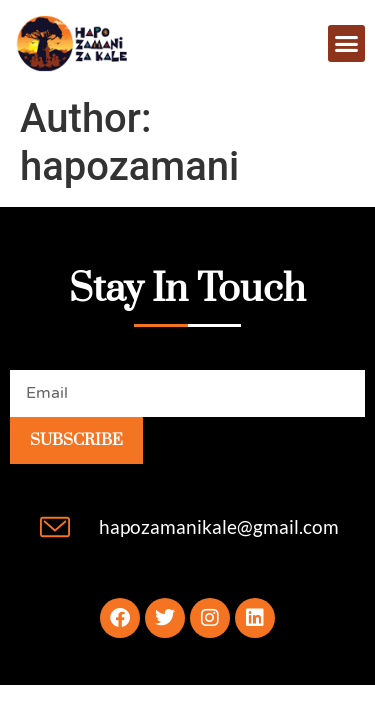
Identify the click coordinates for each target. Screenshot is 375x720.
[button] (347, 44)
